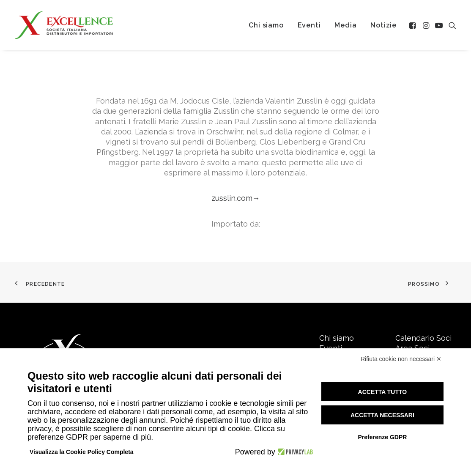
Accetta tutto (383, 392)
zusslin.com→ (236, 198)
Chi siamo (266, 25)
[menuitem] (266, 25)
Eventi (309, 25)
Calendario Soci (423, 338)
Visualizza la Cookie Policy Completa (82, 452)
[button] (413, 25)
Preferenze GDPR (382, 437)
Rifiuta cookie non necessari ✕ (401, 359)
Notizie (383, 25)
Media (345, 25)
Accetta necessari (382, 415)
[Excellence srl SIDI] (64, 25)
